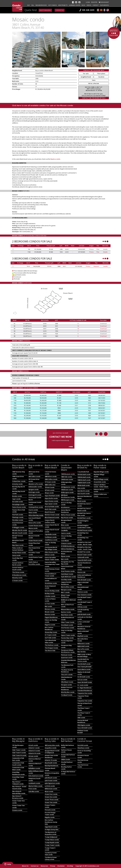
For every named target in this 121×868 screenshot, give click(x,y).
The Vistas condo (18, 572)
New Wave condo (67, 615)
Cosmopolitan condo (36, 507)
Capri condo (16, 499)
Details (105, 249)
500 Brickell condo (84, 485)
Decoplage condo (18, 504)
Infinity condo (82, 607)
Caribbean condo (51, 537)
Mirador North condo (20, 530)
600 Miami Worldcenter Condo (68, 496)
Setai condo (16, 555)
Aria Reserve (65, 507)
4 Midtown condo (67, 490)
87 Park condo (50, 490)
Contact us (60, 10)
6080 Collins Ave (50, 485)
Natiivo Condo (66, 612)
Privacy (53, 866)
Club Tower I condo (19, 750)
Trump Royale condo (52, 842)
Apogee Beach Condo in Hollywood (52, 752)
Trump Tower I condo (52, 845)
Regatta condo (50, 625)
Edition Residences (68, 549)
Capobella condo (51, 534)
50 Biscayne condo (67, 492)
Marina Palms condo (35, 786)
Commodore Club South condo (18, 764)
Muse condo (49, 791)
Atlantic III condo (34, 753)
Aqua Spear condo (51, 504)
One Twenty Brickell (84, 667)
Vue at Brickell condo (85, 728)
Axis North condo (84, 491)
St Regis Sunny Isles (52, 829)
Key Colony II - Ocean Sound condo (19, 788)
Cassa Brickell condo (84, 560)
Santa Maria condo (84, 669)
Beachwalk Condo (51, 763)
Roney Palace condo (19, 553)
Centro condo (66, 533)
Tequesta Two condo (85, 701)
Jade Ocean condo (51, 781)
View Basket (105, 2)
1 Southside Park (83, 472)
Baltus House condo (68, 515)
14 (78, 326)
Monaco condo (50, 609)
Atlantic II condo (34, 751)
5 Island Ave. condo (19, 481)
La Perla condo (50, 786)
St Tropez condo (51, 635)
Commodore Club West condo (18, 769)
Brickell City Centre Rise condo (84, 514)
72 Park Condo (50, 487)
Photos (91, 249)
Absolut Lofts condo (36, 484)
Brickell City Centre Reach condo (84, 510)
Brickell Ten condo (84, 552)
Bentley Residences (51, 766)
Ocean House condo (35, 540)
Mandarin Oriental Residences (84, 628)
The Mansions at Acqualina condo (51, 833)
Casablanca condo (51, 540)
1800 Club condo (67, 477)
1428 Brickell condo (84, 483)
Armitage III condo (35, 495)
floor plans (101, 74)
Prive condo (33, 789)
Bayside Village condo (101, 472)
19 (78, 329)
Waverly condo (17, 578)
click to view (29, 348)
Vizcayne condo (66, 685)
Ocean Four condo (51, 794)
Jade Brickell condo (84, 614)
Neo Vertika (82, 652)
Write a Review (94, 83)
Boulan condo (17, 496)
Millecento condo (84, 644)
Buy (29, 5)
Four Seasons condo (84, 595)
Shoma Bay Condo (51, 632)
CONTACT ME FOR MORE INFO (94, 70)
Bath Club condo (51, 509)
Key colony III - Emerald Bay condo (19, 792)
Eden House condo (51, 552)
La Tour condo (50, 604)
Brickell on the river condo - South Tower (85, 548)
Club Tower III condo (19, 755)
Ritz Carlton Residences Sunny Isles (51, 822)
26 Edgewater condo (68, 487)
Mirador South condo (20, 533)
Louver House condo (36, 526)
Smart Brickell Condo (85, 682)
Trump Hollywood (51, 837)
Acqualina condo (51, 748)
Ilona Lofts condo (35, 523)
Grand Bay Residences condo (18, 773)
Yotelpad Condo (67, 695)
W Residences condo (19, 575)
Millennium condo (51, 789)
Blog (83, 5)
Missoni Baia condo (68, 609)
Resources (44, 866)
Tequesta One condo (85, 693)
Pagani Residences (51, 617)
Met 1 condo (65, 592)
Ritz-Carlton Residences (49, 629)
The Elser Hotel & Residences (67, 671)
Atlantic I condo (34, 748)
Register (94, 2)
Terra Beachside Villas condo (50, 641)
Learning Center (75, 5)
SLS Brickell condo (84, 677)
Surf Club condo (50, 638)
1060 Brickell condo (84, 480)
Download (103, 324)
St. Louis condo (83, 685)
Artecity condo (17, 484)
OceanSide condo (100, 482)
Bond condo (82, 501)
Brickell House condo (85, 530)
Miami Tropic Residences (66, 596)
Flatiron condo (83, 592)
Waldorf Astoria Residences (67, 688)
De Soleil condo (18, 502)
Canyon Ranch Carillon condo (50, 521)
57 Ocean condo (50, 482)
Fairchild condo (83, 745)
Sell (33, 5)
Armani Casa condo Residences (51, 756)
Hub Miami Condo (67, 574)
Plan (98, 249)
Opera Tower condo (68, 635)
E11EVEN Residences (68, 546)
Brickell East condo (84, 518)
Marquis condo (66, 590)
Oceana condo (17, 810)
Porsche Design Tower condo (50, 814)
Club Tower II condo (19, 753)
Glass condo (33, 513)
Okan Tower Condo (68, 622)
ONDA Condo (66, 759)
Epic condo (65, 559)
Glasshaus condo (83, 748)
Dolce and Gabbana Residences (84, 576)
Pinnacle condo (50, 810)
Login (88, 2)
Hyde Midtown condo (68, 577)
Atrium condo (33, 756)
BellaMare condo (34, 768)
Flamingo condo (18, 517)
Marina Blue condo (68, 587)
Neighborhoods (41, 5)
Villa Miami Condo (67, 682)
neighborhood (86, 77)
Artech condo (33, 745)
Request (96, 266)
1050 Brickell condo (84, 477)
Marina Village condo (101, 479)
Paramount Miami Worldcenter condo (68, 651)
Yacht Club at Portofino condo (34, 563)
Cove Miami (65, 541)
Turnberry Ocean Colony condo (51, 858)
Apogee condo (34, 489)
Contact (96, 5)
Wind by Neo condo (68, 692)
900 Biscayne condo (68, 500)
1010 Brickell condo (84, 475)
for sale (86, 74)
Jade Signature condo (52, 783)
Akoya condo (49, 493)
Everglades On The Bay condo (68, 563)
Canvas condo (66, 528)
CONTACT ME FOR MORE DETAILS (94, 98)
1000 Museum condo (68, 474)
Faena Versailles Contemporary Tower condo (52, 564)
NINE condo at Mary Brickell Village (84, 656)
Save (94, 80)
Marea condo (33, 528)
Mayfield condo (83, 636)
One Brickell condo (84, 664)
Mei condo (48, 606)
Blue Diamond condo (52, 517)
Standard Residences (85, 691)
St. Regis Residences (84, 688)
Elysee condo (66, 556)
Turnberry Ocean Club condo (51, 854)
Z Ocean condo (17, 581)
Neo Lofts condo (83, 649)
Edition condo (50, 555)
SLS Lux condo (82, 680)
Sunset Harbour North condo (18, 564)
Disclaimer (61, 866)
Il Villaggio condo (18, 527)
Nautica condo (55, 159)
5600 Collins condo (51, 479)
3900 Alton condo (51, 476)
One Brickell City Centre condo (83, 660)
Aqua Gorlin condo (51, 498)
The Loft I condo (67, 675)
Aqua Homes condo (51, 501)
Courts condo (33, 510)
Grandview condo (51, 583)
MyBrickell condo (83, 646)
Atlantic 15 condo (51, 760)
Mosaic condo (50, 612)
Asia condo (81, 488)
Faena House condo (19, 507)
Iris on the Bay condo (52, 591)
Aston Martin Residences (66, 511)
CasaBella (64, 530)
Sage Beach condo (51, 827)
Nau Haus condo (18, 545)
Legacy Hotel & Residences (66, 583)
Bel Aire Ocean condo (52, 515)
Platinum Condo (67, 655)
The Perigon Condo (51, 648)
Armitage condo (34, 492)
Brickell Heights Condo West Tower (84, 527)
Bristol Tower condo (85, 555)
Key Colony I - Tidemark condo (18, 783)
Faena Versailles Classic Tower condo (52, 559)
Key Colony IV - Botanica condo (18, 797)
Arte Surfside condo (52, 507)
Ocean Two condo (51, 802)
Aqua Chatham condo (52, 496)
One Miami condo (67, 625)
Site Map (70, 866)
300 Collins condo (34, 476)
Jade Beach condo (51, 778)
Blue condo (65, 525)
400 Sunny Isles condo (52, 745)
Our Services (104, 5)
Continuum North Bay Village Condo (51, 548)
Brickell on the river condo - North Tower (85, 543)
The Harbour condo (52, 645)
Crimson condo (66, 543)
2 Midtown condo (67, 479)
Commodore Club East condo (18, 759)
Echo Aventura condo (36, 776)
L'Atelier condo (50, 596)
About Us (25, 866)
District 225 (81, 572)
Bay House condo (67, 518)
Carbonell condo (83, 557)
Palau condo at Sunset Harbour (18, 549)
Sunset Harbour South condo (18, 569)
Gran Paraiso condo (68, 571)
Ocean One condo (51, 797)
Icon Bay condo (66, 579)
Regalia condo (50, 817)
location (101, 77)
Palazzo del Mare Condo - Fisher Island (101, 486)
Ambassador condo (35, 487)
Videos (89, 5)
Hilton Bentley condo (36, 515)
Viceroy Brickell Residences (83, 721)
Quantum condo (67, 658)
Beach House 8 (50, 512)
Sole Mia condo (34, 791)
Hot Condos (53, 5)
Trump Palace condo (52, 840)
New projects (63, 5)
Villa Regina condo (84, 725)
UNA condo (81, 718)
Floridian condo (18, 520)
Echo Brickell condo (84, 580)
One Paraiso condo (68, 628)
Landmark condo (34, 783)
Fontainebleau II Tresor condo (50, 575)
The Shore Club (50, 651)
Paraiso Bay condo (67, 638)
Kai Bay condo (50, 593)
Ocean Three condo (52, 800)
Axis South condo (84, 494)
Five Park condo (18, 515)
